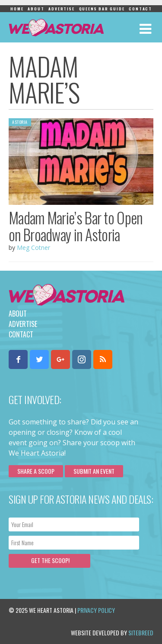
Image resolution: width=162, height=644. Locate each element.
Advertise (61, 9)
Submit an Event (94, 471)
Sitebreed (141, 633)
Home (17, 9)
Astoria (20, 122)
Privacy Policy (96, 610)
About (36, 9)
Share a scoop (36, 471)
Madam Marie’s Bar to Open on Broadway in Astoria (76, 226)
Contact (140, 9)
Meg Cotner (33, 248)
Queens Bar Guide (102, 9)
